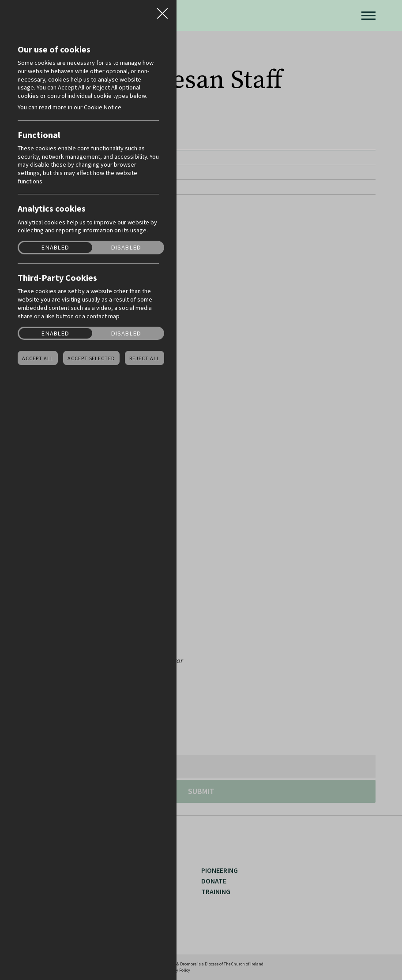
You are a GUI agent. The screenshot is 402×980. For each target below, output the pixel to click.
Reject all (145, 358)
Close (162, 11)
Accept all (38, 358)
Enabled (55, 248)
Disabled (126, 248)
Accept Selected (91, 358)
